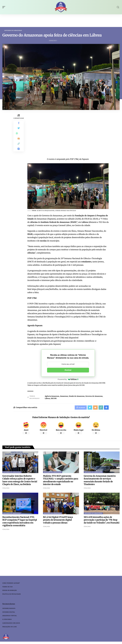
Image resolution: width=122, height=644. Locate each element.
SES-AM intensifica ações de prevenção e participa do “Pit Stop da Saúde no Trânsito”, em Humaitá (102, 521)
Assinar (68, 370)
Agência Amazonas (52, 396)
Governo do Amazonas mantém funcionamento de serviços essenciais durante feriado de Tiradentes (100, 481)
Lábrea (47, 399)
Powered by (68, 379)
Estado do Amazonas (77, 396)
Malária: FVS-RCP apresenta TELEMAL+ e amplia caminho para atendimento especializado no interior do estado (61, 481)
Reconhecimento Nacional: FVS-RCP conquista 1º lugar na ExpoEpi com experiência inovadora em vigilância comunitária (20, 522)
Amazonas (64, 396)
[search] (118, 7)
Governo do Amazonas (13, 31)
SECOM (54, 399)
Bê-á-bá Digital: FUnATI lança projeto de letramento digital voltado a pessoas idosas (58, 521)
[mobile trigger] (4, 7)
